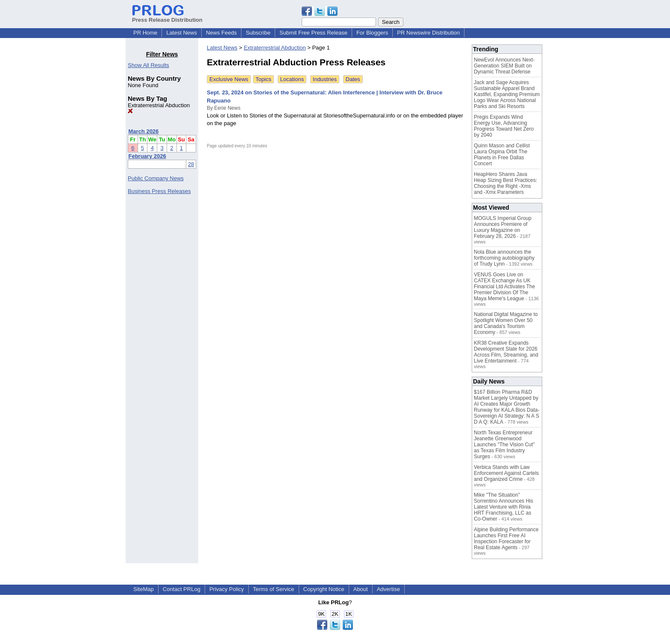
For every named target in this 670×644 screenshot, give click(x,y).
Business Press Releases (159, 191)
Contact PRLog (182, 589)
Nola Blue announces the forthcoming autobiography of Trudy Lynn (504, 258)
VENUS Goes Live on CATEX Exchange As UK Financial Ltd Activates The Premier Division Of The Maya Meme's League (504, 287)
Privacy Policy (227, 589)
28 (191, 164)
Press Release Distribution (167, 17)
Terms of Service (274, 589)
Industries (325, 79)
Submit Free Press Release (313, 33)
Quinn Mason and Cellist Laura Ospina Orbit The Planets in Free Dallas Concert (502, 155)
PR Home (145, 33)
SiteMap (144, 589)
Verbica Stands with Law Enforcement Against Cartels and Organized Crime (506, 473)
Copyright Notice (324, 589)
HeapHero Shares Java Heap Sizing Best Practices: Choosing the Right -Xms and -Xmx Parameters (505, 183)
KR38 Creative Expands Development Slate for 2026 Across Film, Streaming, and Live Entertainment (506, 352)
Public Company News (156, 178)
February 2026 (147, 156)
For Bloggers (372, 33)
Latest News (182, 33)
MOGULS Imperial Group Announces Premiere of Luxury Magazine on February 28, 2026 (503, 227)
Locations (292, 79)
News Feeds (221, 33)
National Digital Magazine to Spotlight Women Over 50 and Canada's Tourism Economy (506, 323)
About (361, 589)
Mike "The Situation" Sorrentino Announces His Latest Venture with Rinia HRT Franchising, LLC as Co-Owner (504, 507)
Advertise (388, 589)
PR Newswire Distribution (428, 33)
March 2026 (144, 131)
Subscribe (258, 33)
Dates (353, 79)
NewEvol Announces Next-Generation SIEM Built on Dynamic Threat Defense (504, 66)
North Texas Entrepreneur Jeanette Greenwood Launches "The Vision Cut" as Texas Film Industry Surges (504, 445)
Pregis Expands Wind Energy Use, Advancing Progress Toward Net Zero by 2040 (504, 126)
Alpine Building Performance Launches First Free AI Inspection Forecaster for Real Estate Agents (506, 539)
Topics (263, 79)
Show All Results (148, 65)
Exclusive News (229, 79)
